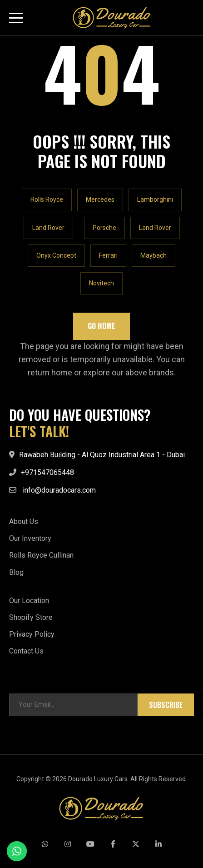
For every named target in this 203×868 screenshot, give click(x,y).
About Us (24, 521)
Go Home (101, 326)
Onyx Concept (56, 255)
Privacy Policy (32, 634)
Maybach (153, 255)
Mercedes (100, 200)
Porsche (104, 228)
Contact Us (26, 651)
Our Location (29, 601)
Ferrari (108, 255)
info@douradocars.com (59, 490)
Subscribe (166, 705)
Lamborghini (155, 200)
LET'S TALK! (39, 431)
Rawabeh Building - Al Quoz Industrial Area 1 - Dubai (102, 455)
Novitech (101, 283)
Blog (16, 572)
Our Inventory (30, 538)
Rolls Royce (47, 200)
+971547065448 (47, 472)
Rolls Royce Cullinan (41, 555)
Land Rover (48, 228)
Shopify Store (31, 617)
